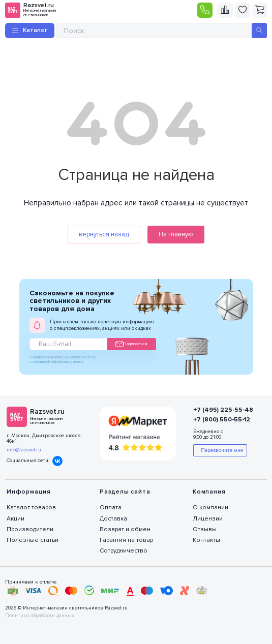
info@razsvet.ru (24, 450)
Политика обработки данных (40, 616)
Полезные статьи (33, 540)
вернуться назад (104, 234)
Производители (30, 529)
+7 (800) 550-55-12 (222, 420)
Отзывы (205, 529)
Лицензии (208, 519)
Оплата (111, 508)
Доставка (113, 519)
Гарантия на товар (126, 540)
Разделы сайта (125, 492)
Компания (209, 492)
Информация (29, 492)
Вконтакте (57, 461)
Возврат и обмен (125, 529)
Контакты (206, 540)
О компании (210, 508)
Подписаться (131, 344)
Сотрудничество (124, 551)
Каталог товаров (31, 508)
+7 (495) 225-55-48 (222, 410)
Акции (16, 519)
